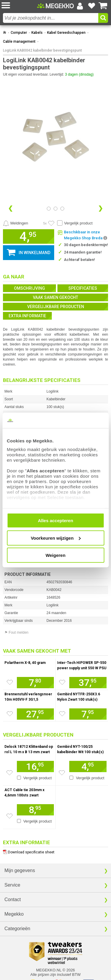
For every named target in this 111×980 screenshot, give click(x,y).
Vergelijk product (78, 223)
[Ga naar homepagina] (55, 6)
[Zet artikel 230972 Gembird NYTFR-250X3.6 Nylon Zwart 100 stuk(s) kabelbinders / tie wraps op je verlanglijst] (62, 714)
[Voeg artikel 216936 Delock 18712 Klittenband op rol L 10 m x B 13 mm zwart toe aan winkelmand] (35, 767)
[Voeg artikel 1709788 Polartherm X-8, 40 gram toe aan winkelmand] (35, 683)
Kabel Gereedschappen (66, 33)
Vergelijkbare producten (56, 307)
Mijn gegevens (20, 870)
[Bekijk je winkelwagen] (103, 6)
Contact (13, 899)
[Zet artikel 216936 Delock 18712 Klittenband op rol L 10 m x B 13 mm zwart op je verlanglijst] (9, 773)
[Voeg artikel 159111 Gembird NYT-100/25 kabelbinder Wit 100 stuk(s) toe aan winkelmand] (88, 767)
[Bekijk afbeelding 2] (62, 209)
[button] (19, 6)
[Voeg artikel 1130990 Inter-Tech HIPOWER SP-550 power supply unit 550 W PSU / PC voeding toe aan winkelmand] (88, 683)
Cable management (19, 42)
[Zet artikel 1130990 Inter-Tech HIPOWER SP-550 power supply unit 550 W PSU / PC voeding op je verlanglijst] (62, 682)
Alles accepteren (55, 521)
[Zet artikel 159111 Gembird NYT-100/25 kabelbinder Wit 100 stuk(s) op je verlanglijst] (62, 773)
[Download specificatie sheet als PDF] (55, 851)
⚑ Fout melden (16, 632)
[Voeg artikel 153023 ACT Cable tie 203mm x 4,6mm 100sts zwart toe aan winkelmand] (35, 810)
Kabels (37, 33)
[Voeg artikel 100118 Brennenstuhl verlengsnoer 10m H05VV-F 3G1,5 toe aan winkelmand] (35, 714)
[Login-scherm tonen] (80, 6)
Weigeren (55, 555)
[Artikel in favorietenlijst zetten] (51, 223)
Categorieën (17, 929)
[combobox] (51, 18)
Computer (19, 33)
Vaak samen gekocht (55, 297)
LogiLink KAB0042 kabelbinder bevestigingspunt (42, 50)
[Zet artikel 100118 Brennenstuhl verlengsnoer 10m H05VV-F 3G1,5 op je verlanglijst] (10, 714)
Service (12, 885)
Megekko (14, 914)
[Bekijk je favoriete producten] (91, 6)
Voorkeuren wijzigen (56, 538)
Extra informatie (27, 316)
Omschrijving (29, 288)
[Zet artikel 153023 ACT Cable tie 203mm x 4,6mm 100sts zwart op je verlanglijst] (9, 816)
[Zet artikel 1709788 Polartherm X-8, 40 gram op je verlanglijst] (10, 682)
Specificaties (83, 288)
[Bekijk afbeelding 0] (49, 209)
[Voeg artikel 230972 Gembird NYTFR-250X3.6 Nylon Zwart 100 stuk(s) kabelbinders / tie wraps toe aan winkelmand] (88, 714)
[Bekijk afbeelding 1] (55, 209)
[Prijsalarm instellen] (16, 223)
